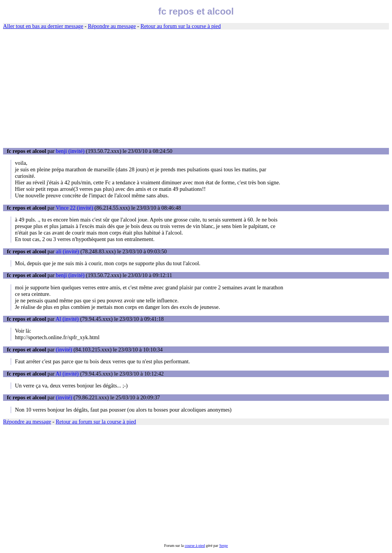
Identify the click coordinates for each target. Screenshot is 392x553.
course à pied (195, 546)
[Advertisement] (196, 89)
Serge (224, 546)
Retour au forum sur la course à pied (181, 26)
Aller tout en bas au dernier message (43, 26)
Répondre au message (112, 26)
